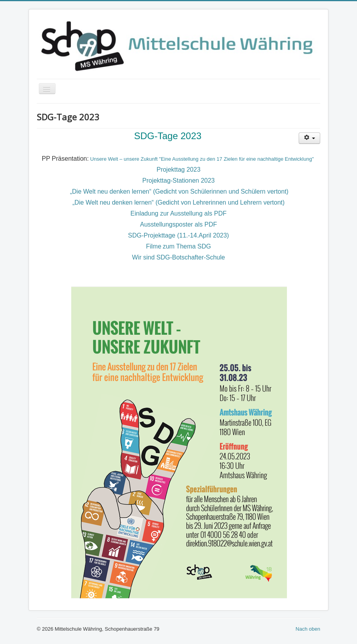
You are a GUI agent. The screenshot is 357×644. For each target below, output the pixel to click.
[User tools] (309, 138)
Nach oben (308, 629)
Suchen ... (37, 195)
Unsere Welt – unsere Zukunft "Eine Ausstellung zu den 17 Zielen (164, 159)
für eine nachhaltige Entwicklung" (276, 159)
